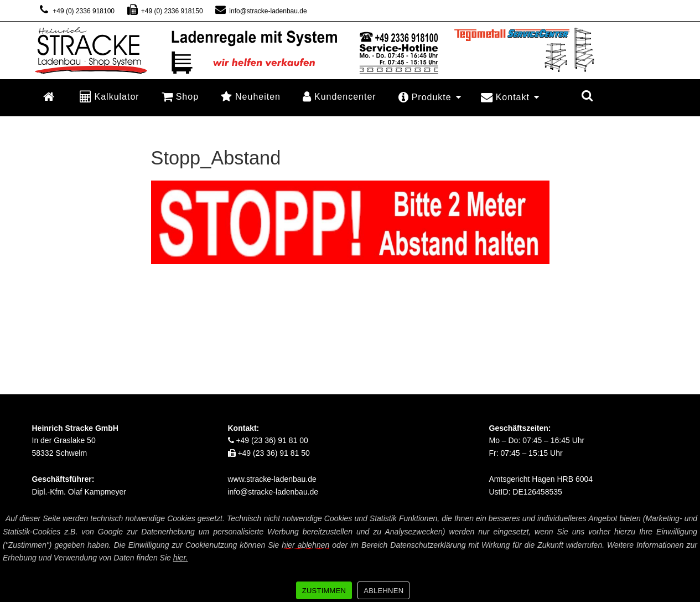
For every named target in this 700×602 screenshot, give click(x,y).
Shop (180, 96)
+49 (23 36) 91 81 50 (269, 453)
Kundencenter (339, 96)
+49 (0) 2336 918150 (164, 11)
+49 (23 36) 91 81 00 (268, 440)
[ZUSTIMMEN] (686, 556)
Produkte (430, 97)
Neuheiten (251, 96)
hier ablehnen (305, 545)
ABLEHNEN (383, 591)
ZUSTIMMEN (324, 591)
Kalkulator (110, 96)
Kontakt (510, 97)
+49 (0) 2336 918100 (76, 11)
